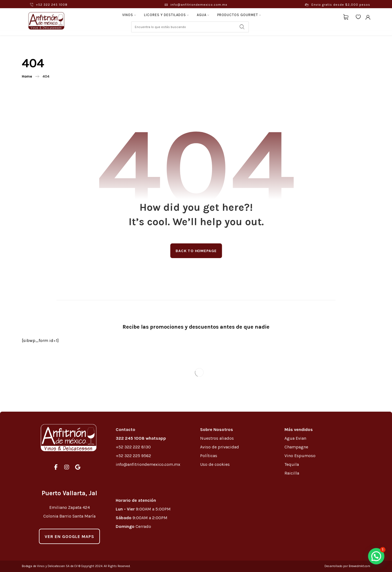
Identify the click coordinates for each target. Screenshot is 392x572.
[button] (376, 556)
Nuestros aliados (218, 438)
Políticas (209, 456)
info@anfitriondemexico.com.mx (148, 464)
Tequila (292, 464)
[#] (56, 467)
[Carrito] (346, 16)
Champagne (296, 447)
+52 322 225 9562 (133, 456)
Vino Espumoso (300, 456)
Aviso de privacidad (220, 447)
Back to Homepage (196, 251)
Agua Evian (295, 438)
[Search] (242, 27)
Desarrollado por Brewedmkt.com (347, 566)
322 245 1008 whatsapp (141, 438)
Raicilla (292, 473)
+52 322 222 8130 (133, 447)
